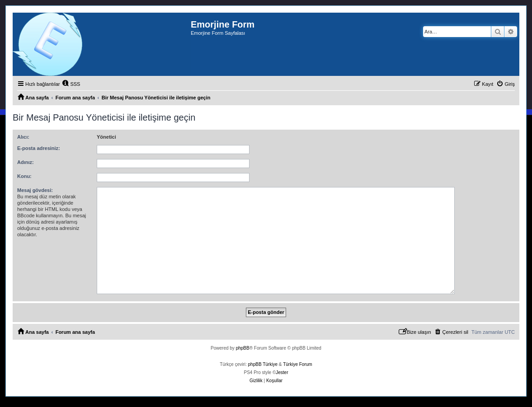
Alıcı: (23, 137)
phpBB (243, 348)
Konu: (24, 176)
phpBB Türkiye (263, 364)
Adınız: (26, 162)
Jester (282, 372)
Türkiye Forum (297, 364)
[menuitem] (71, 84)
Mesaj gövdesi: (35, 190)
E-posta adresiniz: (39, 148)
